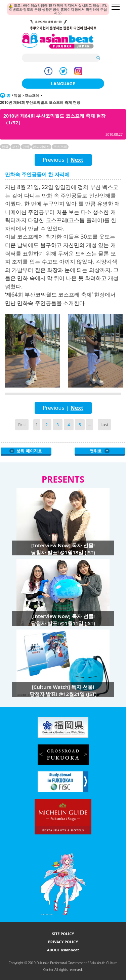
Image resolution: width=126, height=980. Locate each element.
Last (104, 425)
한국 (5, 147)
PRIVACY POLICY (63, 942)
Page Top (100, 452)
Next (77, 160)
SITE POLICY (63, 934)
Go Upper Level (26, 452)
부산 (15, 147)
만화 (26, 147)
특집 (17, 95)
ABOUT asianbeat (63, 950)
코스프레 (32, 95)
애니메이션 (41, 147)
